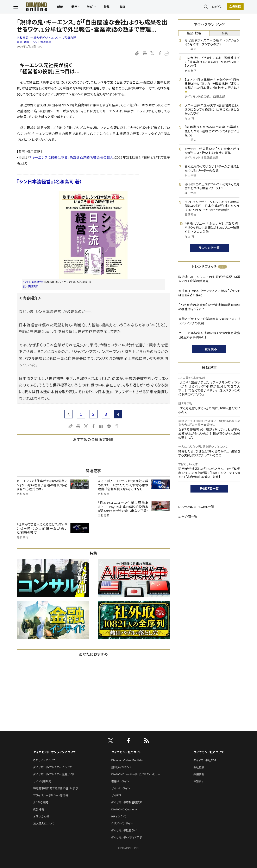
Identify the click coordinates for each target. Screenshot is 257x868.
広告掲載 (39, 809)
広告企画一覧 (188, 517)
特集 (110, 7)
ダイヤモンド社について (209, 752)
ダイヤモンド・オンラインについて (54, 752)
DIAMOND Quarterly (124, 809)
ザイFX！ (116, 795)
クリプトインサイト (122, 824)
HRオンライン (120, 816)
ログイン (214, 7)
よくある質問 (40, 802)
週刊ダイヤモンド (121, 767)
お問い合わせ (41, 816)
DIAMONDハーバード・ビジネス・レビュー (136, 774)
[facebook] (128, 741)
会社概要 (199, 767)
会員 (225, 33)
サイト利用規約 (42, 781)
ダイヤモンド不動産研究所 (127, 802)
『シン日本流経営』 (33, 282)
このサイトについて (44, 760)
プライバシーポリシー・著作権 (51, 795)
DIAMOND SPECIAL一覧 (196, 507)
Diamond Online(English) (127, 760)
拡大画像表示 (31, 287)
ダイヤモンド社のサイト (126, 752)
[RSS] (146, 741)
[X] (111, 741)
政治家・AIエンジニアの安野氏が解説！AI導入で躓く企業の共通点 (209, 279)
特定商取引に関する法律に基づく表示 (56, 788)
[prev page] (69, 414)
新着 (63, 7)
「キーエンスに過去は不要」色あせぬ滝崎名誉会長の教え (72, 158)
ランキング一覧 (209, 248)
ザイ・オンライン (121, 788)
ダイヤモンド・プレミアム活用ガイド (54, 774)
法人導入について (44, 824)
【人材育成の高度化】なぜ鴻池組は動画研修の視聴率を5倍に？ (209, 307)
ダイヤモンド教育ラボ (124, 831)
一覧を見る (209, 349)
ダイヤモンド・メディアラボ (127, 838)
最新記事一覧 (209, 489)
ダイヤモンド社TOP (205, 760)
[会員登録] (232, 7)
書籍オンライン (120, 781)
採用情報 (199, 774)
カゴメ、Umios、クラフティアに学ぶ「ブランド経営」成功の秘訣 (209, 293)
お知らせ (199, 781)
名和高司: (46, 38)
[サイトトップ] (40, 7)
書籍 (126, 7)
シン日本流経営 (42, 42)
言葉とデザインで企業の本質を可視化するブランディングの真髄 (209, 321)
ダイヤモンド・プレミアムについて (52, 767)
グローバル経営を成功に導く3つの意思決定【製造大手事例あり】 (209, 335)
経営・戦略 (23, 42)
